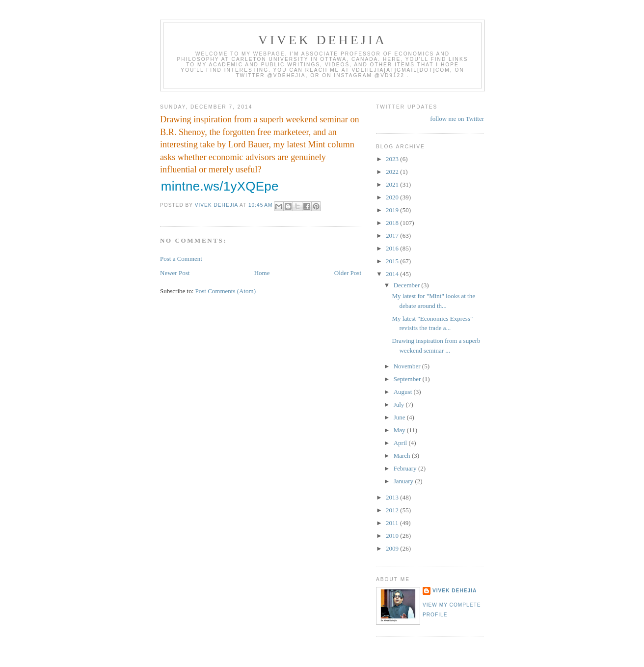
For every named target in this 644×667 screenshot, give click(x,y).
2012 (393, 510)
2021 (393, 184)
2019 (393, 210)
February (406, 468)
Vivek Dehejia (455, 591)
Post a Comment (181, 259)
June (400, 417)
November (408, 366)
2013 (393, 497)
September (408, 379)
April (401, 443)
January (404, 481)
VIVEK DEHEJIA (322, 40)
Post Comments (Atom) (226, 291)
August (404, 392)
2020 (393, 197)
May (400, 430)
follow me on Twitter (457, 119)
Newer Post (175, 273)
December (408, 285)
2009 (393, 548)
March (403, 456)
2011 (393, 523)
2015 (393, 261)
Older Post (348, 273)
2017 (393, 236)
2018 (393, 223)
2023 (393, 159)
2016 (393, 248)
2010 (393, 536)
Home (262, 273)
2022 (393, 172)
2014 (393, 274)
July (400, 404)
